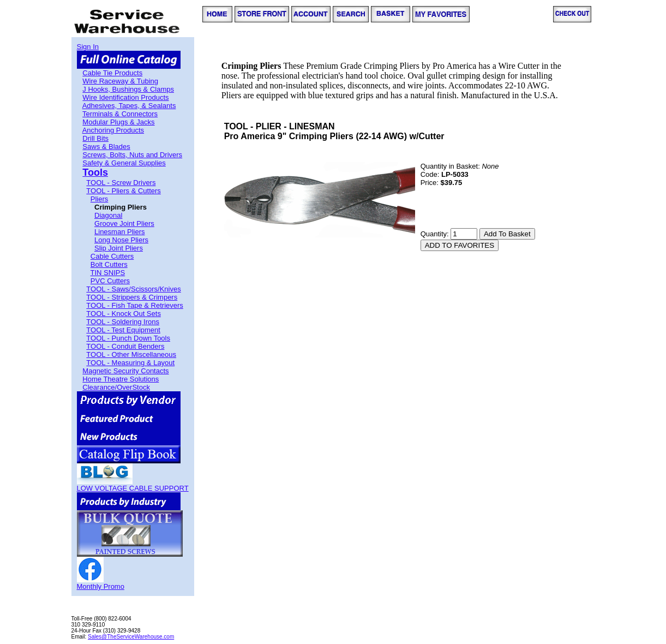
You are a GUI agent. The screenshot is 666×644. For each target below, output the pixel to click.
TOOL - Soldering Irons (123, 322)
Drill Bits (95, 138)
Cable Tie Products (112, 73)
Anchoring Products (113, 130)
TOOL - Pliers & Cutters (124, 191)
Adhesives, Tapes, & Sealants (129, 106)
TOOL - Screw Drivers (121, 183)
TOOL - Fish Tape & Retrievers (135, 305)
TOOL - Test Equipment (123, 330)
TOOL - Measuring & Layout (130, 363)
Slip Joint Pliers (119, 248)
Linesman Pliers (120, 232)
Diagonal (108, 215)
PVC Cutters (110, 281)
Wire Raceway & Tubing (120, 81)
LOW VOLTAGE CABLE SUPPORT (133, 488)
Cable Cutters (112, 256)
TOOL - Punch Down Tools (128, 338)
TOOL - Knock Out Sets (124, 314)
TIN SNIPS (108, 273)
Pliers (100, 199)
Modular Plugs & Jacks (118, 122)
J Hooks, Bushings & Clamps (128, 89)
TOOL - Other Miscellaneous (131, 354)
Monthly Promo (101, 586)
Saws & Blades (106, 147)
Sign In (88, 47)
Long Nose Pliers (121, 240)
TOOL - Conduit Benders (125, 346)
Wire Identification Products (125, 97)
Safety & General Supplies (124, 163)
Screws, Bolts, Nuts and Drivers (132, 155)
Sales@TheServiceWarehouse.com (131, 637)
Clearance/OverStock (116, 387)
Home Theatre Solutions (121, 379)
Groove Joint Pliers (124, 223)
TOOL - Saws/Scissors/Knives (133, 289)
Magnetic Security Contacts (125, 371)
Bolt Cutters (109, 264)
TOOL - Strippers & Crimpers (132, 297)
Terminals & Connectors (120, 114)
